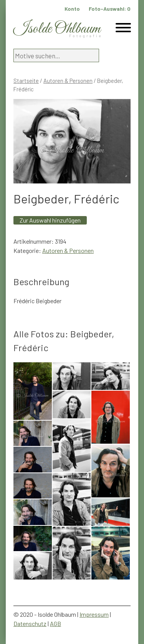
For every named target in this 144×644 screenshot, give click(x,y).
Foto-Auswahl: (110, 9)
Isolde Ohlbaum (57, 29)
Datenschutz (30, 623)
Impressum (94, 614)
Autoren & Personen (68, 81)
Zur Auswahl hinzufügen (50, 220)
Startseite (26, 81)
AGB (55, 623)
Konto (72, 9)
